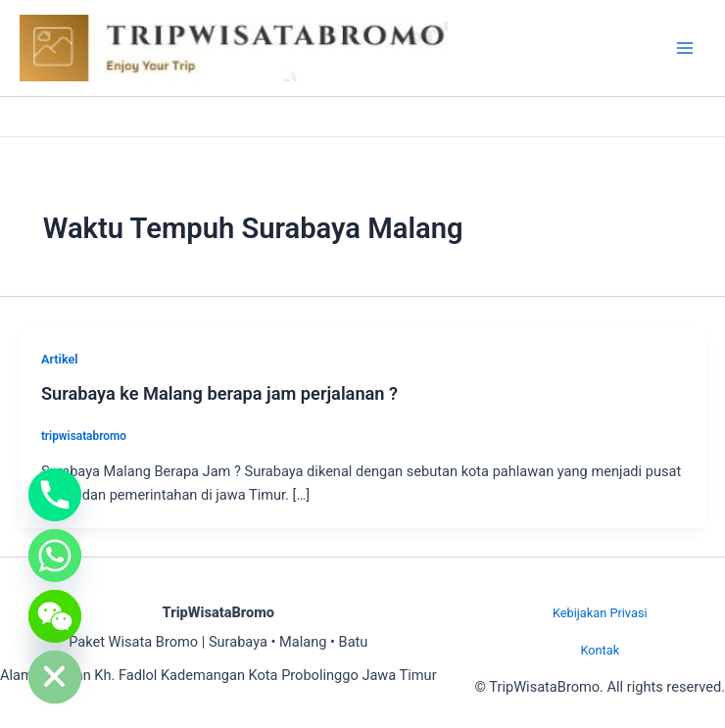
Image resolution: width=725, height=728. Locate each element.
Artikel (60, 359)
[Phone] (55, 495)
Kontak (600, 650)
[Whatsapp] (55, 556)
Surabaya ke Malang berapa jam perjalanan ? (219, 393)
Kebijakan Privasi (600, 613)
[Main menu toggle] (685, 48)
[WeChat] (55, 616)
